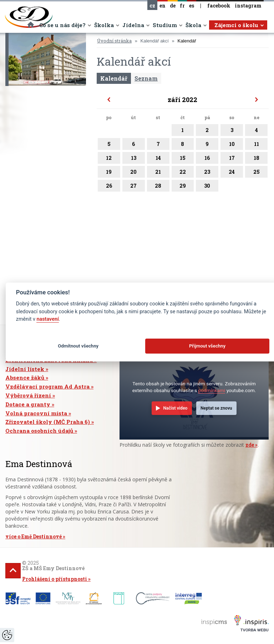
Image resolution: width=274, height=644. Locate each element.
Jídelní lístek (25, 369)
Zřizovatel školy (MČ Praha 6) (48, 422)
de (173, 6)
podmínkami (212, 390)
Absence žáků (25, 377)
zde (250, 445)
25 (256, 173)
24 (232, 173)
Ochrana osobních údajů (39, 431)
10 (232, 145)
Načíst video (175, 408)
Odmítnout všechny (78, 346)
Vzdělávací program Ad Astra (47, 386)
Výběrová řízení (28, 395)
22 (183, 173)
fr (182, 6)
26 (109, 187)
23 (207, 173)
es (192, 6)
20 (134, 173)
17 (232, 159)
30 (207, 187)
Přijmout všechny (207, 346)
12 (109, 159)
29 (183, 187)
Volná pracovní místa (36, 413)
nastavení (47, 319)
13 (134, 159)
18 (256, 159)
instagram (248, 6)
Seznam (146, 78)
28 (158, 187)
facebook (219, 6)
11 (256, 145)
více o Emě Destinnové (34, 536)
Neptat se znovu (216, 408)
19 (109, 173)
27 (134, 187)
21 (158, 173)
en (163, 6)
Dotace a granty (28, 404)
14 (158, 159)
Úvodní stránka (114, 41)
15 (183, 159)
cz (152, 6)
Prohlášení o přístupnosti (55, 579)
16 (207, 159)
